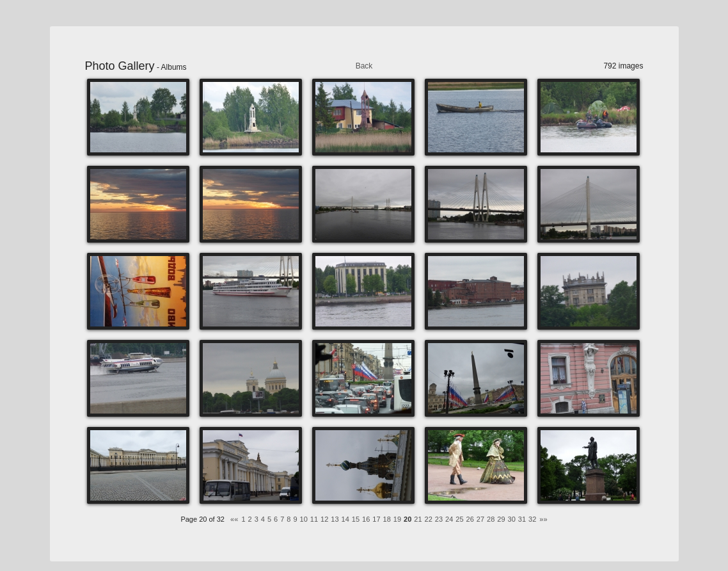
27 (480, 519)
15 (356, 519)
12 (324, 519)
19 (397, 519)
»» (543, 519)
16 (366, 519)
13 (335, 519)
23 (439, 519)
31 (522, 519)
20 (408, 519)
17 (376, 519)
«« (234, 519)
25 (459, 519)
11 (314, 519)
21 (418, 519)
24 (449, 519)
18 (387, 519)
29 (501, 519)
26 (470, 519)
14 (345, 519)
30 (512, 519)
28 (491, 519)
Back (364, 66)
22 (429, 519)
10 (304, 519)
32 (532, 519)
